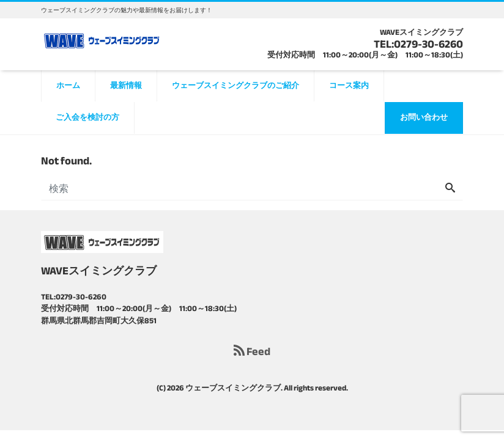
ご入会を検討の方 (87, 117)
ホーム (68, 86)
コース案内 (349, 86)
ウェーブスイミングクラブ (233, 388)
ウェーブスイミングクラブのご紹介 (235, 86)
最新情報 (126, 86)
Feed (252, 352)
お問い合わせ (424, 117)
